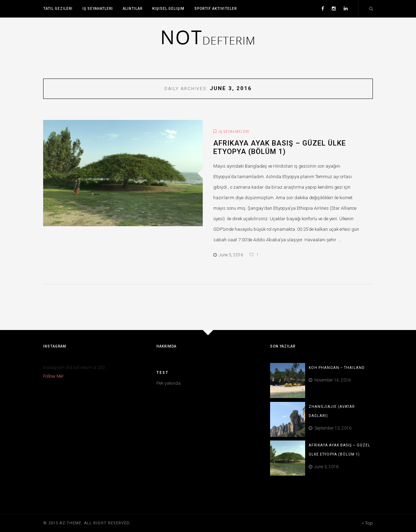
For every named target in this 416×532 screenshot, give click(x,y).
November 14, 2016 (330, 380)
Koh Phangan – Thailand (337, 368)
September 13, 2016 (330, 428)
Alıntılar (133, 9)
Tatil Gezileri (58, 9)
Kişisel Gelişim (168, 9)
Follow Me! (53, 376)
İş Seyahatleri (98, 9)
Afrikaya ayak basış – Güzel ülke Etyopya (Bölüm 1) (280, 147)
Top (367, 523)
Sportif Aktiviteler (216, 9)
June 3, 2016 (228, 255)
